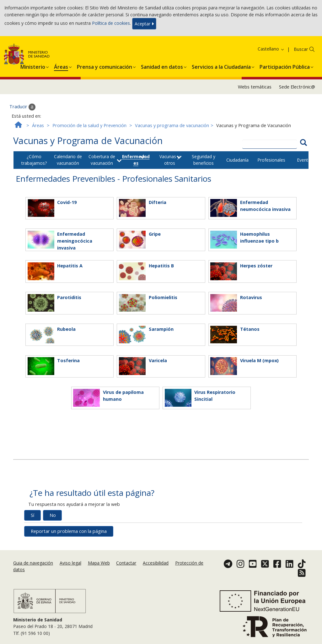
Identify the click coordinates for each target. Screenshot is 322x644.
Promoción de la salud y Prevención (89, 125)
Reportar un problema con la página (69, 531)
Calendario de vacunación (68, 160)
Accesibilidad (156, 563)
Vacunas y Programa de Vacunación (88, 140)
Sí (32, 515)
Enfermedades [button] (136, 160)
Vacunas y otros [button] (169, 160)
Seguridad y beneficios (204, 160)
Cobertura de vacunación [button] (102, 160)
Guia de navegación (33, 563)
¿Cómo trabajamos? (34, 160)
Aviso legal (70, 563)
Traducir (22, 107)
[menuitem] (33, 66)
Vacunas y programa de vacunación (172, 125)
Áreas (38, 125)
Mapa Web (99, 563)
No (53, 515)
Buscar (301, 49)
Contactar (126, 563)
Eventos (305, 160)
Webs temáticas (255, 87)
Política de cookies (111, 23)
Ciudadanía (237, 160)
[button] (33, 66)
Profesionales (271, 160)
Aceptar (144, 24)
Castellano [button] (271, 49)
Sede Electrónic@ (297, 87)
